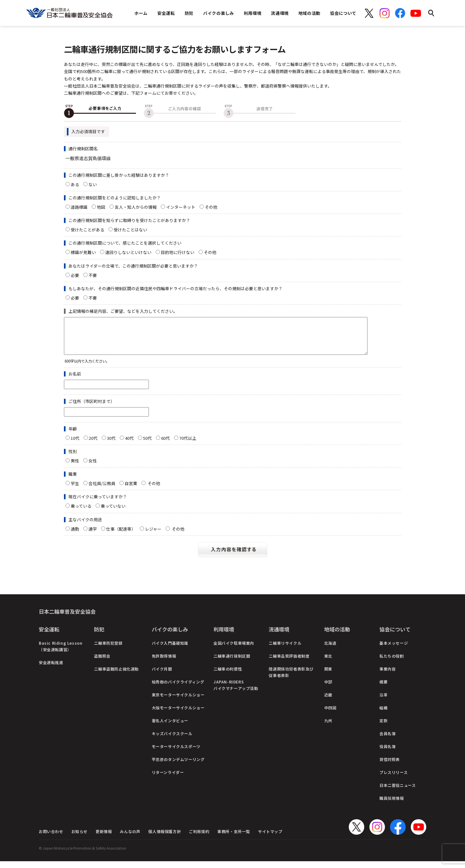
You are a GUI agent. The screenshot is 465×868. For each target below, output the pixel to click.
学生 (75, 490)
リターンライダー (168, 779)
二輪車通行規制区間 (232, 663)
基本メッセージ (394, 650)
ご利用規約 (199, 838)
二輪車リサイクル (285, 650)
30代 (111, 445)
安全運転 (49, 636)
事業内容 (387, 676)
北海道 (330, 650)
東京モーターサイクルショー (178, 701)
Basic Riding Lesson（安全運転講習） (61, 653)
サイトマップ (270, 838)
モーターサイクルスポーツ (176, 753)
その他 (213, 207)
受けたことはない (130, 230)
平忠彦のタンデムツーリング (178, 766)
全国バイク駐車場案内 (234, 650)
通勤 (75, 536)
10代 (75, 445)
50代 (147, 445)
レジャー (153, 536)
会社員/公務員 (102, 490)
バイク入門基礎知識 (170, 650)
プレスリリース (393, 779)
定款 (383, 727)
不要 (93, 275)
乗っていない (113, 513)
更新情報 (104, 838)
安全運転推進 (51, 669)
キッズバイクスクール (172, 740)
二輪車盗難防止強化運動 (116, 676)
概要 (383, 688)
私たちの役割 (392, 663)
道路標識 (79, 207)
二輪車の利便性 (228, 676)
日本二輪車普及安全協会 (67, 618)
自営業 (131, 490)
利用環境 (224, 636)
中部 (328, 688)
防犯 (99, 636)
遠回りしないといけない (128, 252)
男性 (75, 467)
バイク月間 (162, 676)
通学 (93, 536)
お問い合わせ (51, 838)
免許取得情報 (164, 663)
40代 (129, 445)
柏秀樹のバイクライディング (178, 688)
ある (75, 184)
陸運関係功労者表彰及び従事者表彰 (291, 679)
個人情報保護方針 (165, 838)
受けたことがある (88, 230)
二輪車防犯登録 (108, 650)
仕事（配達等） (121, 536)
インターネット (181, 207)
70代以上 (188, 445)
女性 (93, 467)
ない (93, 184)
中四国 (330, 714)
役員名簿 (387, 753)
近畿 (328, 701)
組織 (383, 714)
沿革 (383, 701)
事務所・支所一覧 (234, 838)
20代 (93, 445)
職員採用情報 (392, 805)
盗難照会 (102, 663)
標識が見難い (83, 252)
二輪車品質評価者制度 (289, 663)
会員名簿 (387, 740)
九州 (328, 727)
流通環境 (279, 636)
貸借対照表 (390, 766)
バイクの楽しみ (170, 636)
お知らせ (79, 838)
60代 (165, 445)
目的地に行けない (178, 252)
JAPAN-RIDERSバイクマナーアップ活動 (236, 692)
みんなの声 (130, 838)
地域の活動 (337, 636)
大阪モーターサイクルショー (178, 714)
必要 (75, 275)
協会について (395, 636)
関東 (328, 676)
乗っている (81, 513)
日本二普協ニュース (398, 792)
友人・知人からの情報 (136, 207)
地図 (101, 207)
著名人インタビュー (170, 727)
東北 (328, 663)
